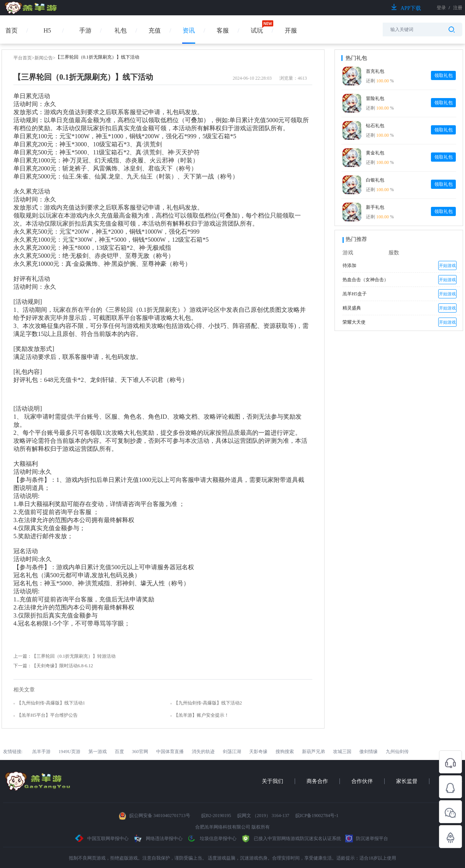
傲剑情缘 (369, 752)
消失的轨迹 (203, 752)
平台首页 (23, 58)
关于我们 (272, 781)
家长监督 (407, 781)
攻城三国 (342, 752)
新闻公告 (44, 58)
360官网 (140, 752)
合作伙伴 (362, 781)
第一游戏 (98, 752)
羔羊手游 (41, 752)
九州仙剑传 (397, 752)
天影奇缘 (258, 752)
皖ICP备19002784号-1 (317, 816)
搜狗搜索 (285, 752)
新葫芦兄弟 (313, 752)
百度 (119, 752)
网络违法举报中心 (158, 839)
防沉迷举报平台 (367, 839)
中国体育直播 (170, 752)
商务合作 (317, 781)
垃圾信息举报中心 (212, 839)
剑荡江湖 (232, 752)
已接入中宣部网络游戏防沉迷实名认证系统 (291, 839)
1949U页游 (69, 752)
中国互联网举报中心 (102, 839)
